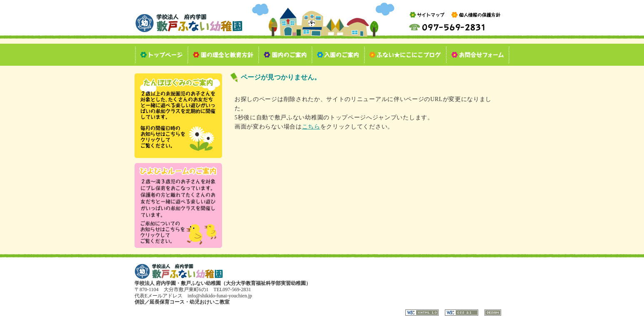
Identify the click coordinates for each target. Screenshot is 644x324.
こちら (311, 127)
